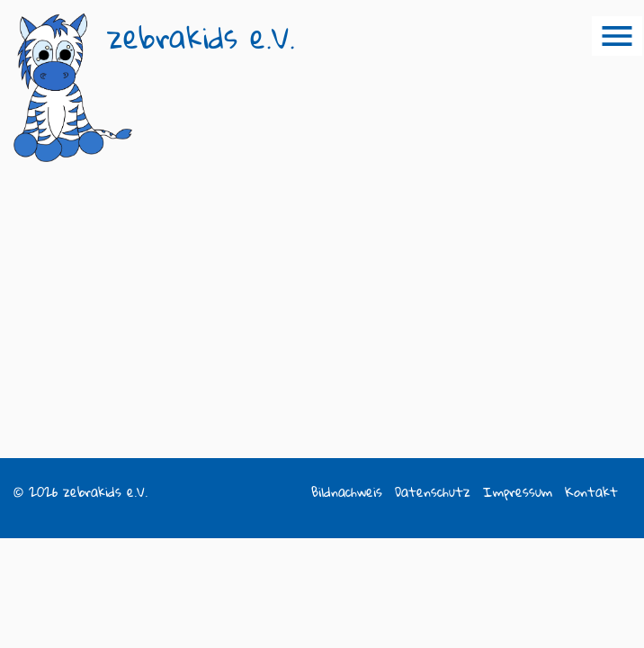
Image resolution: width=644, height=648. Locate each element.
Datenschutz (433, 492)
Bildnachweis (347, 492)
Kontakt (591, 492)
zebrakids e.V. (201, 37)
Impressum (518, 492)
